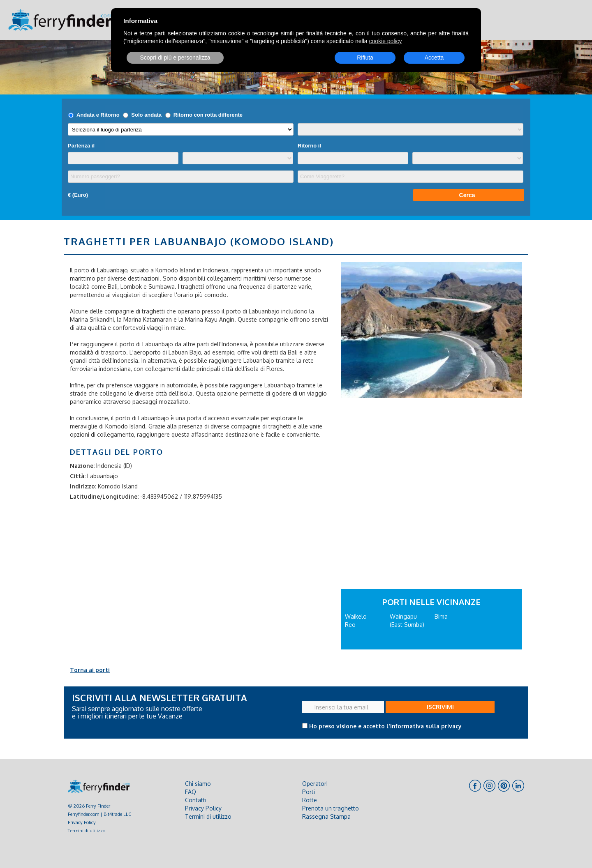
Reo (350, 625)
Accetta (434, 58)
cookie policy (385, 41)
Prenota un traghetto (331, 808)
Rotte (310, 800)
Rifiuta (365, 58)
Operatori (315, 784)
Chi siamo (198, 784)
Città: (78, 476)
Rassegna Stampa (326, 816)
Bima (441, 616)
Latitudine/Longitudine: (104, 496)
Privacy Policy (82, 822)
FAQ (191, 792)
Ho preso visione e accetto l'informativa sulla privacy (385, 726)
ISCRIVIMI (440, 707)
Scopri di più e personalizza (175, 58)
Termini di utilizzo (87, 830)
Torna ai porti (90, 670)
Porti (309, 792)
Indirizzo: (83, 486)
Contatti (196, 800)
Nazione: (82, 466)
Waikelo (356, 616)
